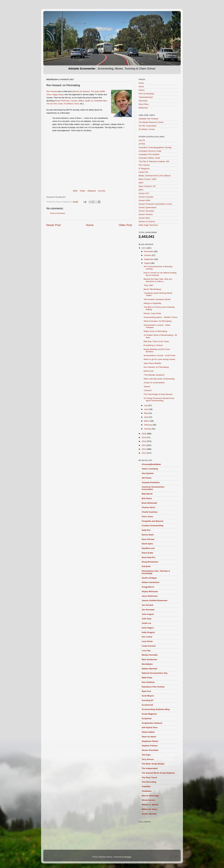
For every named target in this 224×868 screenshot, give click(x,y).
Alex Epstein (148, 473)
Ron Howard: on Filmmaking (156, 367)
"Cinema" (148, 390)
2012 (144, 449)
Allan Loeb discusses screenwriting (159, 379)
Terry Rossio (148, 759)
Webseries (143, 108)
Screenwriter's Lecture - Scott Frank (160, 355)
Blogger (128, 857)
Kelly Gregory (148, 632)
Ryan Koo (146, 691)
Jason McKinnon (150, 596)
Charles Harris (148, 507)
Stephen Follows (150, 746)
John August (148, 614)
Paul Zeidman (148, 682)
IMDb (75, 191)
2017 (144, 248)
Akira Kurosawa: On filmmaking (158, 321)
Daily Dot (146, 530)
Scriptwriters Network (152, 723)
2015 (144, 437)
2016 (144, 434)
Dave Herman (148, 539)
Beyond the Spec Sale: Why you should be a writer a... (158, 280)
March (147, 421)
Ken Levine (147, 637)
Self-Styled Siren (150, 727)
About (141, 87)
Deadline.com (148, 548)
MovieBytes (147, 664)
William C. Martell (150, 805)
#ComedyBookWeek (151, 464)
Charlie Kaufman (150, 512)
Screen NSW (144, 200)
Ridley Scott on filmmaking (155, 331)
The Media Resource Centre (151, 122)
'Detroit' (147, 387)
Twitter (82, 191)
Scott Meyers (148, 696)
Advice (142, 90)
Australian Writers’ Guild (149, 158)
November (149, 251)
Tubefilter (146, 786)
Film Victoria (144, 165)
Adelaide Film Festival (148, 119)
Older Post (125, 225)
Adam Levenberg (150, 469)
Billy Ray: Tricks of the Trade (156, 341)
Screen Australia (146, 197)
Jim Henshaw (148, 610)
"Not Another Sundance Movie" (157, 299)
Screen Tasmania (146, 211)
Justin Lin (146, 623)
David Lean (149, 371)
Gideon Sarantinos (151, 582)
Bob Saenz (147, 498)
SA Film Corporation (148, 126)
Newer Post (53, 225)
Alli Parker (147, 478)
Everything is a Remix (153, 345)
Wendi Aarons (148, 800)
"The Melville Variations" (154, 375)
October (148, 255)
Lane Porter (147, 641)
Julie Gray (147, 619)
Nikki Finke (147, 678)
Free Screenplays (146, 94)
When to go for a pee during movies (159, 359)
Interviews (143, 101)
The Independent (150, 768)
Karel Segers (148, 628)
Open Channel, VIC (147, 186)
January (148, 429)
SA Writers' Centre (147, 129)
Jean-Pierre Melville (152, 363)
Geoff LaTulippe (149, 578)
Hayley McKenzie (150, 591)
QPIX (141, 190)
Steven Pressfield (150, 750)
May (146, 413)
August (147, 263)
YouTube (102, 191)
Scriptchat (147, 718)
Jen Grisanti (147, 605)
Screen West (144, 218)
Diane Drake (147, 553)
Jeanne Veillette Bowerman (155, 600)
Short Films (144, 104)
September (149, 259)
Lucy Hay (146, 650)
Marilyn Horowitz (150, 655)
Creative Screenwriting (152, 526)
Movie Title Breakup (152, 289)
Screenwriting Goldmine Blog (156, 709)
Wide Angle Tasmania (148, 225)
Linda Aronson (149, 646)
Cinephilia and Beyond (152, 521)
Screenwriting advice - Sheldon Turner (161, 317)
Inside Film (143, 172)
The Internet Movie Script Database (158, 773)
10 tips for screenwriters (154, 383)
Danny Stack (148, 535)
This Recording (149, 782)
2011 (144, 453)
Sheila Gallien (148, 732)
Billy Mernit (147, 494)
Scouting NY (148, 700)
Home (90, 225)
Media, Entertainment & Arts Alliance (155, 176)
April (146, 417)
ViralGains (147, 791)
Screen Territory (146, 214)
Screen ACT (144, 193)
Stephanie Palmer (150, 741)
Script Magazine (149, 714)
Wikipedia (91, 191)
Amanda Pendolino (151, 482)
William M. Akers (150, 809)
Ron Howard (52, 91)
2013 (144, 445)
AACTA (142, 140)
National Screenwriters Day (155, 673)
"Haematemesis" (146, 97)
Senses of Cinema (147, 221)
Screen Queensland (147, 207)
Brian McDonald (149, 503)
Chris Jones (147, 517)
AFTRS (142, 144)
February (148, 425)
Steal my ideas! (149, 737)
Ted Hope (146, 755)
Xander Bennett (149, 814)
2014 (144, 441)
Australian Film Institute (149, 154)
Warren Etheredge (150, 796)
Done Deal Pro (148, 557)
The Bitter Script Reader (153, 764)
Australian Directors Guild (150, 151)
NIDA (141, 183)
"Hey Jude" (149, 285)
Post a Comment (58, 213)
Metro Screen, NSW (147, 179)
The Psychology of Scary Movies (158, 394)
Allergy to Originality (152, 303)
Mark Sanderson (149, 659)
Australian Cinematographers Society (155, 147)
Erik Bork (146, 566)
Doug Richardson (150, 562)
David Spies (147, 544)
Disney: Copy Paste (152, 313)
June (147, 409)
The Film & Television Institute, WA (154, 161)
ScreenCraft (147, 705)
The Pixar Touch (149, 777)
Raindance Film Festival (153, 687)
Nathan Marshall (149, 669)
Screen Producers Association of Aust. (156, 204)
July (146, 405)
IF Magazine (144, 169)
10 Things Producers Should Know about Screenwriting (159, 399)
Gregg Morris (148, 587)
